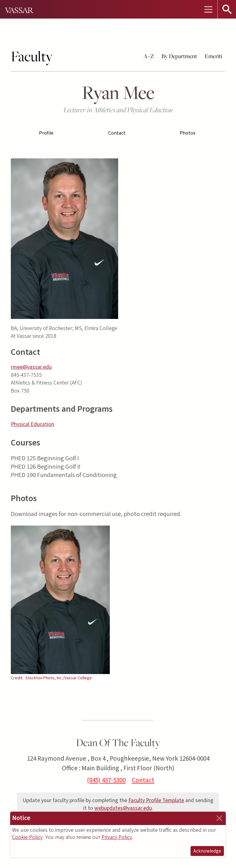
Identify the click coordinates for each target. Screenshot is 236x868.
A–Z (149, 56)
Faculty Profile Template (156, 800)
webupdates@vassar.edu (123, 808)
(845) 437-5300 (106, 780)
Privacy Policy (117, 837)
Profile (46, 133)
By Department (179, 56)
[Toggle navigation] (208, 9)
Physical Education (32, 424)
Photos (188, 133)
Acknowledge (207, 851)
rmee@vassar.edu (31, 367)
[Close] (219, 818)
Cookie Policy (27, 837)
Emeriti (213, 56)
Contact (117, 133)
